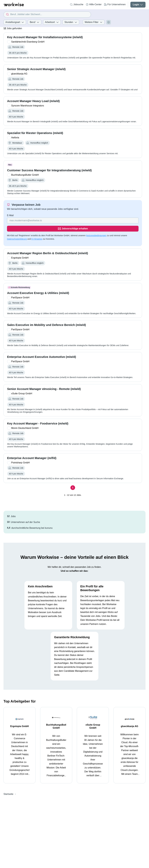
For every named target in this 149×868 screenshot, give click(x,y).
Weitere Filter (94, 22)
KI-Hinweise (37, 231)
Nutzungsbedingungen (96, 227)
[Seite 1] (73, 480)
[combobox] (47, 15)
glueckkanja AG (129, 718)
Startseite (8, 786)
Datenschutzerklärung (17, 231)
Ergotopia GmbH (19, 718)
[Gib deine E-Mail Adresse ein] (54, 221)
